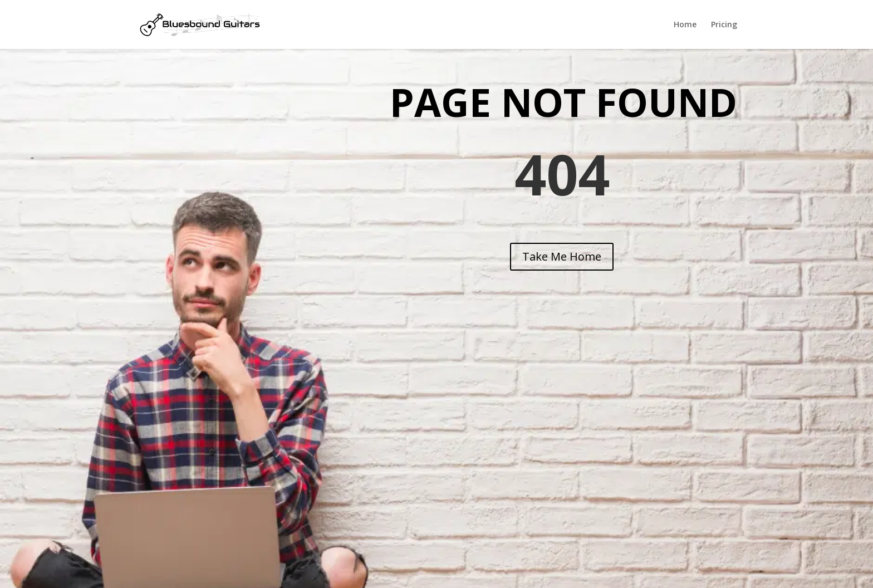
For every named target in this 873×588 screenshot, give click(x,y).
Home (685, 25)
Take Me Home (562, 256)
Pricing (724, 25)
